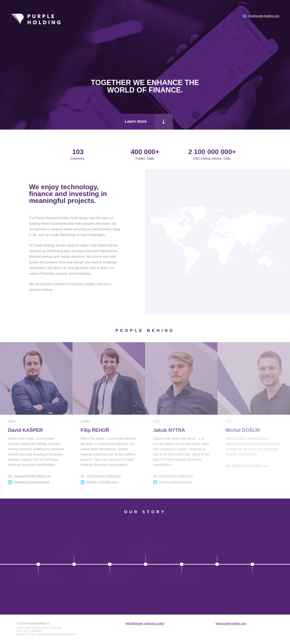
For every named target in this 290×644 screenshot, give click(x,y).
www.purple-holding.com (231, 623)
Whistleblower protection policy (145, 623)
